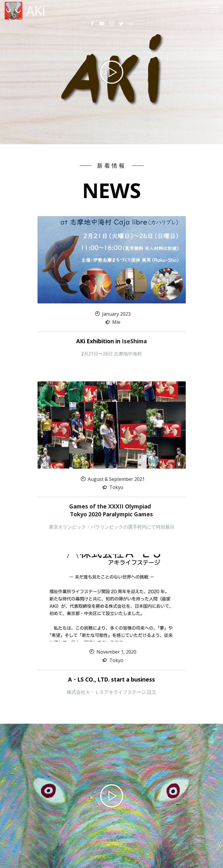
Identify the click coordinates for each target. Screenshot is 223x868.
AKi (36, 11)
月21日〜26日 (99, 354)
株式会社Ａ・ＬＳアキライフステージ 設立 (112, 692)
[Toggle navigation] (214, 10)
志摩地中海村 (128, 354)
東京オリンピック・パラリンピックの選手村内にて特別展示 (112, 527)
